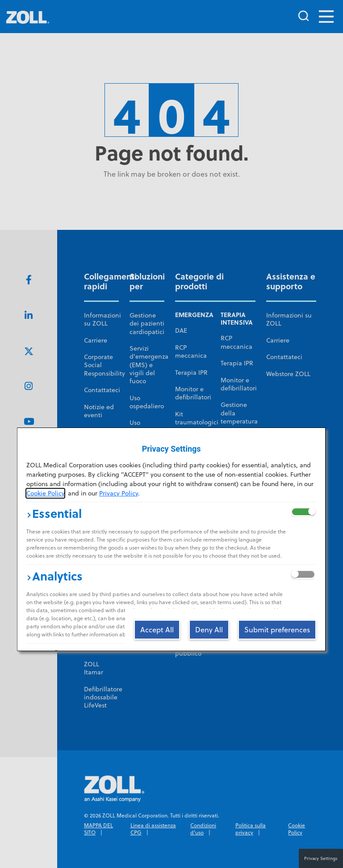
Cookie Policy (45, 493)
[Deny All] (209, 629)
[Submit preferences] (278, 629)
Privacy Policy (119, 493)
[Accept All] (157, 629)
